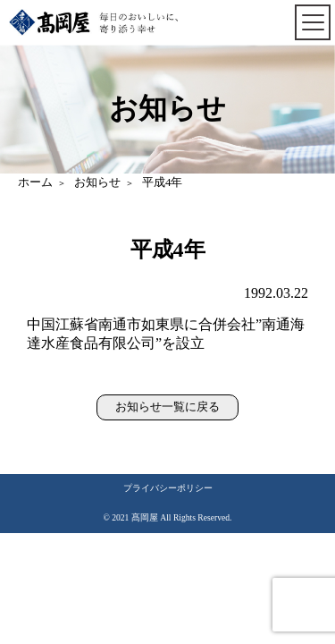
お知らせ (97, 182)
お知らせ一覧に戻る (167, 407)
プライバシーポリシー (168, 488)
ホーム (35, 182)
